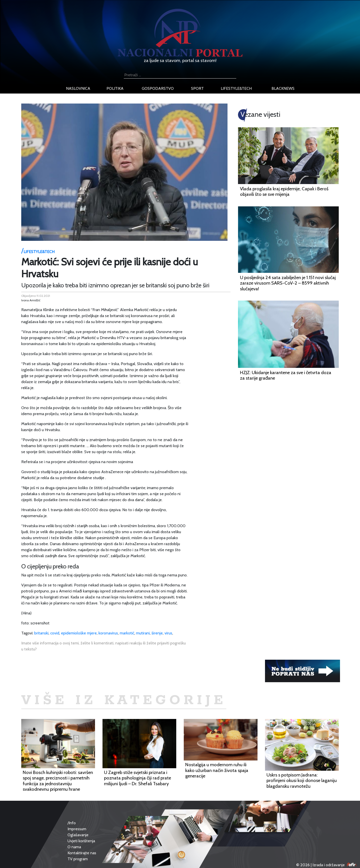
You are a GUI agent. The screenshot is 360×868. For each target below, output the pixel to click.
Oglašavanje (78, 835)
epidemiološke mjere (79, 633)
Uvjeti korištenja (81, 841)
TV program (78, 859)
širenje (157, 633)
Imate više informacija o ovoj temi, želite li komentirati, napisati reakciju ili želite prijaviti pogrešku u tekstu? (103, 646)
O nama (74, 847)
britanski (41, 633)
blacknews (283, 88)
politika (115, 88)
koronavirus (108, 633)
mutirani (143, 633)
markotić (127, 633)
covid (55, 633)
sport (197, 88)
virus (168, 633)
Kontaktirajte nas (82, 853)
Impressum (77, 829)
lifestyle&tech (236, 88)
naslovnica (78, 88)
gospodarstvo (158, 88)
